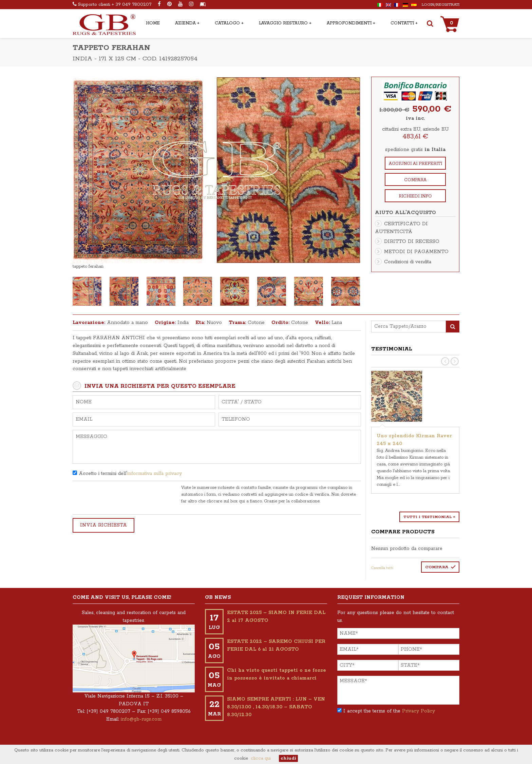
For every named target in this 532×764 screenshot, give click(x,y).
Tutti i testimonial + (429, 517)
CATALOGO (227, 23)
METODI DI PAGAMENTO (416, 252)
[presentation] (124, 498)
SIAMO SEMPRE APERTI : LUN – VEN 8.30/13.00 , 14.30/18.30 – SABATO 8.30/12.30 (276, 707)
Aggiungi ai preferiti (415, 164)
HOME (153, 23)
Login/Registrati (441, 5)
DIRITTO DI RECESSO (412, 242)
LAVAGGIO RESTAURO (283, 23)
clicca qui (261, 758)
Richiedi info (415, 196)
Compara (415, 180)
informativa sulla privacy (155, 474)
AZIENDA (185, 23)
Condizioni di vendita (408, 262)
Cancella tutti (382, 568)
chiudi (288, 758)
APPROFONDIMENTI (349, 23)
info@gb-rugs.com (141, 719)
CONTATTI (402, 23)
